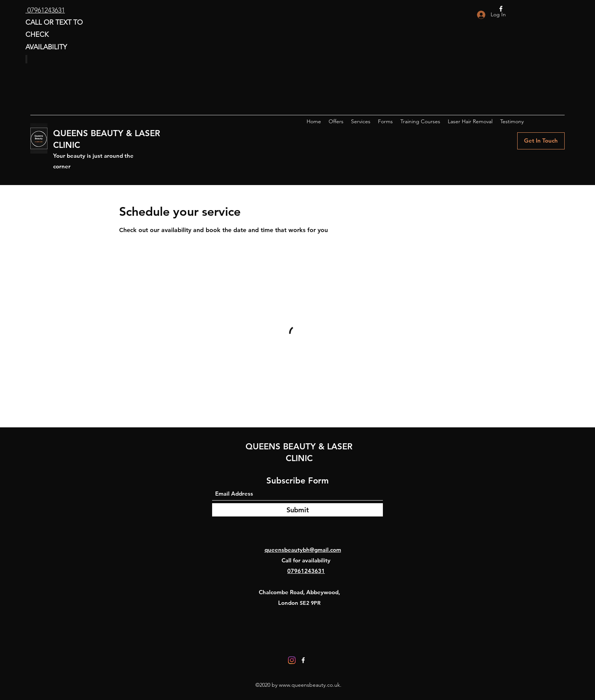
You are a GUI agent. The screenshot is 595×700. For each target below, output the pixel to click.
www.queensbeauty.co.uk (309, 685)
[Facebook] (303, 660)
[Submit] (297, 510)
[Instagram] (292, 660)
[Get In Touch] (541, 141)
